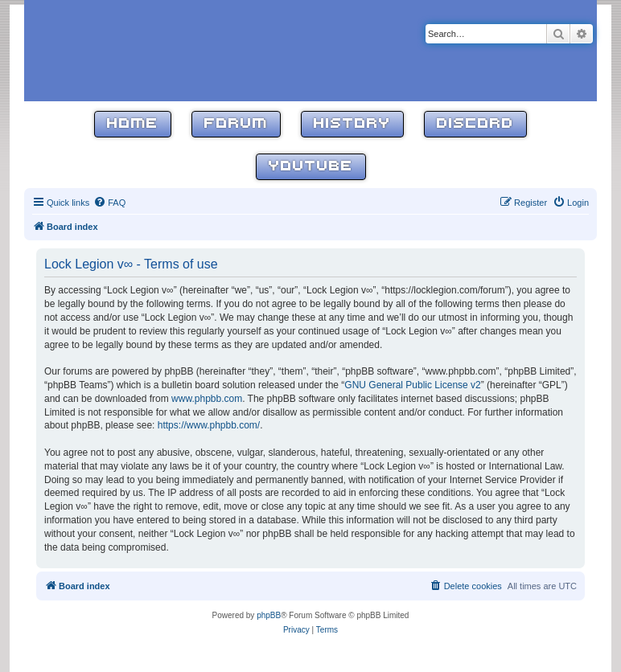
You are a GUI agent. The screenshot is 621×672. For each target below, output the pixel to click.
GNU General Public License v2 (412, 385)
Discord (475, 124)
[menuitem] (109, 203)
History (352, 124)
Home (133, 124)
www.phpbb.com (207, 399)
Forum (236, 124)
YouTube (311, 167)
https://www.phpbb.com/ (209, 425)
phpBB (269, 615)
